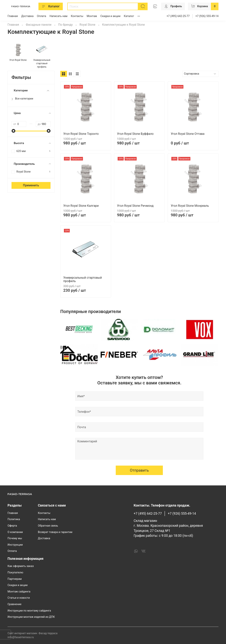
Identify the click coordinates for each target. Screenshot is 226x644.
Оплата (42, 16)
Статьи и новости (19, 598)
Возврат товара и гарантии (55, 532)
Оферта (12, 526)
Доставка (27, 16)
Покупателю (15, 573)
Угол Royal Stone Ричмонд (135, 206)
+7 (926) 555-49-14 (207, 16)
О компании (15, 532)
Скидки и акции (110, 16)
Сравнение (15, 604)
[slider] (13, 131)
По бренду (66, 25)
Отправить (139, 470)
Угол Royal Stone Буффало (135, 134)
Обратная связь (48, 526)
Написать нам (59, 16)
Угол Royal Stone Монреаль (190, 206)
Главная (13, 16)
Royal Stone (87, 25)
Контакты (77, 16)
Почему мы (15, 538)
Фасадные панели (39, 25)
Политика (14, 519)
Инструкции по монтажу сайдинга (29, 611)
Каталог (51, 6)
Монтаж (92, 16)
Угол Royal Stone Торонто (81, 134)
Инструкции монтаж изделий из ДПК (31, 617)
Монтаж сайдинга (19, 592)
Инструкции (15, 545)
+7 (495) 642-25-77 (178, 16)
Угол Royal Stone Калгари (81, 206)
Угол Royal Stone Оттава (188, 134)
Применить (31, 185)
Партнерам (15, 579)
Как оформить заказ (21, 566)
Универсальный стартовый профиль (83, 279)
